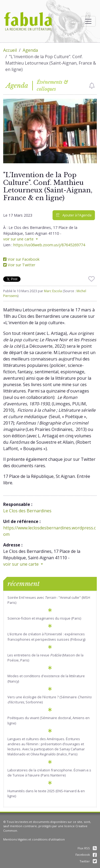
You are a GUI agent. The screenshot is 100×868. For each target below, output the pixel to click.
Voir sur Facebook (21, 259)
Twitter (88, 861)
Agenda (30, 50)
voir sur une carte (19, 239)
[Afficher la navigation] (88, 21)
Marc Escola (53, 291)
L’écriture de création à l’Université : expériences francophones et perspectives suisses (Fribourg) (46, 637)
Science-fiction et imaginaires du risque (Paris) (44, 618)
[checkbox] (92, 86)
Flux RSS (87, 848)
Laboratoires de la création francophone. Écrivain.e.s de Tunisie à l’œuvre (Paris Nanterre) (49, 773)
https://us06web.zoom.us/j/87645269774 (49, 245)
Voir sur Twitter (19, 265)
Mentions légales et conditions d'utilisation (34, 839)
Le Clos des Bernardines (27, 511)
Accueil (10, 50)
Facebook (86, 855)
